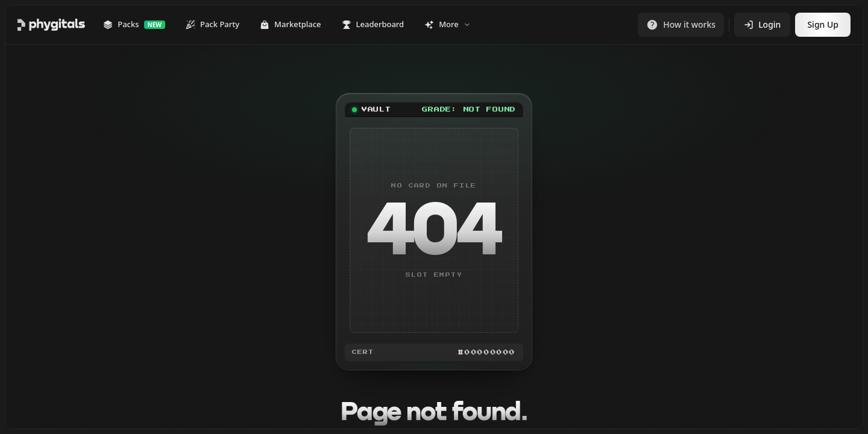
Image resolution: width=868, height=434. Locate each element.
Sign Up (823, 24)
